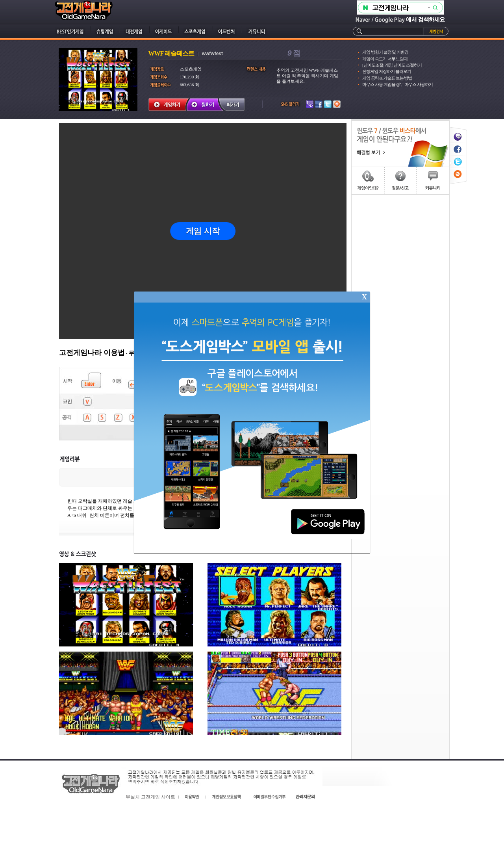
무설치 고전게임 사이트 (150, 797)
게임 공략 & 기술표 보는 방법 (387, 78)
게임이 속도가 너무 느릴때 (385, 59)
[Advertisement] (400, 313)
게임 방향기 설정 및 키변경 (385, 52)
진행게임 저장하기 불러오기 (387, 71)
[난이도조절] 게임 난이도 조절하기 (392, 65)
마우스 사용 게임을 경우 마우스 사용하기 (397, 84)
